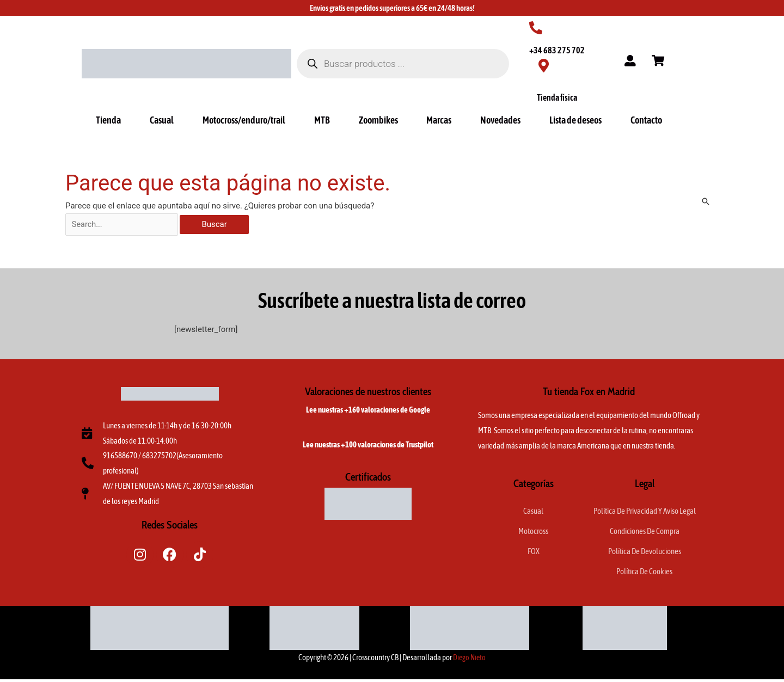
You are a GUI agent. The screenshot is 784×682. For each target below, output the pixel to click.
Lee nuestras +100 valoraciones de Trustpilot (368, 446)
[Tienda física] (544, 66)
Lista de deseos (575, 120)
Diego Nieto (470, 660)
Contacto (646, 120)
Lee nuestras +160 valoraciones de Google (368, 411)
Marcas (439, 120)
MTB (322, 120)
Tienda (108, 120)
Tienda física (557, 97)
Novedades (500, 120)
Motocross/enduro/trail (244, 120)
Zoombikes (378, 120)
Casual (162, 120)
